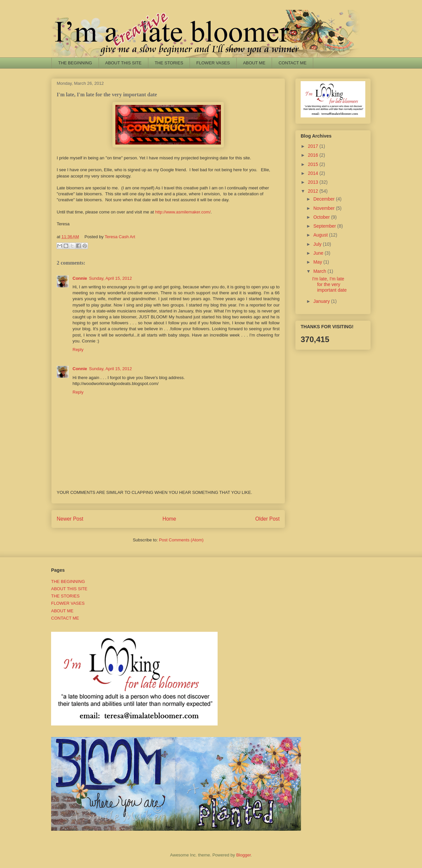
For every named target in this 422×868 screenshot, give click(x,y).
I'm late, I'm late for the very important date (330, 284)
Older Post (267, 519)
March (320, 271)
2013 (314, 182)
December (324, 199)
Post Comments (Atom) (181, 540)
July (318, 244)
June (319, 253)
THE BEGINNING (75, 63)
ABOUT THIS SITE (123, 63)
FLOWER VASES (213, 63)
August (321, 235)
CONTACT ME (293, 63)
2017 (314, 146)
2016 (314, 155)
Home (169, 519)
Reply (78, 350)
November (324, 208)
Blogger (243, 855)
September (325, 226)
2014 (314, 173)
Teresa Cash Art (120, 237)
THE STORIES (169, 63)
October (322, 217)
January (322, 301)
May (318, 262)
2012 (314, 191)
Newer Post (70, 519)
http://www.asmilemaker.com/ (183, 212)
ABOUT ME (254, 63)
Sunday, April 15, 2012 (110, 278)
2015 (314, 164)
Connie (80, 278)
